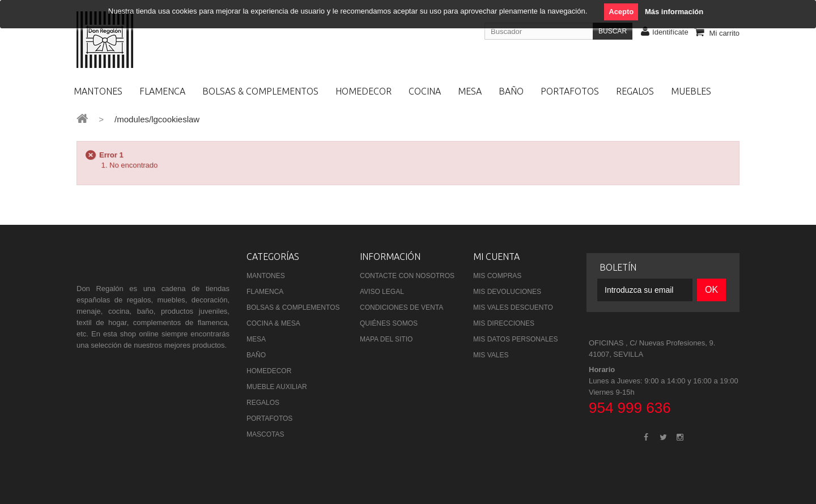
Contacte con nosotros (407, 276)
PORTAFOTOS (570, 91)
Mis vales (491, 355)
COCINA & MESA (273, 323)
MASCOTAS (265, 434)
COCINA (425, 91)
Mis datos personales (516, 339)
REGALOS (635, 91)
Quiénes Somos (389, 323)
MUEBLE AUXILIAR (277, 387)
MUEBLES (691, 91)
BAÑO (511, 91)
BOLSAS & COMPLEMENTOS (260, 91)
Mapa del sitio (386, 339)
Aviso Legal (382, 292)
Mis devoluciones (507, 292)
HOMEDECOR (364, 91)
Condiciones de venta (401, 307)
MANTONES (98, 91)
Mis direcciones (504, 323)
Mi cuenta (496, 257)
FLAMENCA (162, 91)
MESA (470, 91)
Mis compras (497, 276)
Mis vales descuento (513, 307)
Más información (674, 12)
